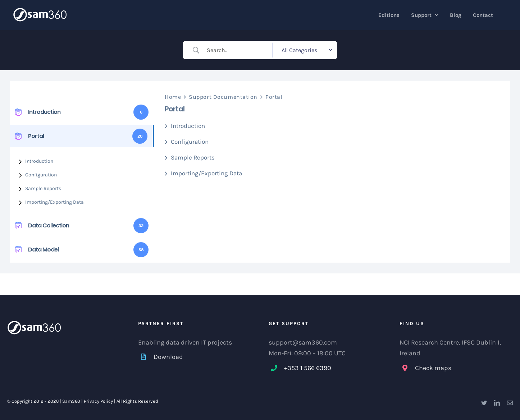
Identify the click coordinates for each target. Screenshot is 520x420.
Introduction (39, 161)
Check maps (433, 368)
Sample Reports (43, 188)
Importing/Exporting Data (54, 202)
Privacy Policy (98, 401)
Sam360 (71, 401)
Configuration (41, 175)
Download (168, 357)
